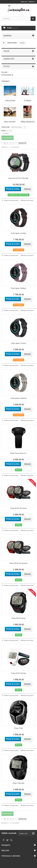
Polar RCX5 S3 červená (18, 563)
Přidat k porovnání (28, 200)
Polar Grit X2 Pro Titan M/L (18, 178)
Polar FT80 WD (18, 783)
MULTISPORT (10, 122)
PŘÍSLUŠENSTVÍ (28, 122)
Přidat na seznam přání (11, 200)
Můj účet (5, 850)
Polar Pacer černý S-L (18, 453)
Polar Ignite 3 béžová (19, 398)
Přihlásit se (32, 2)
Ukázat (4, 131)
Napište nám (24, 2)
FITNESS (28, 101)
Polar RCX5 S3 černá (18, 508)
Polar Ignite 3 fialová (18, 288)
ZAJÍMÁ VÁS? (9, 59)
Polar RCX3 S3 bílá (18, 673)
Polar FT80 (18, 728)
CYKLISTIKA (10, 101)
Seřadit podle (6, 127)
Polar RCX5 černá (18, 618)
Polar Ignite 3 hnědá (18, 233)
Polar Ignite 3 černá (18, 343)
